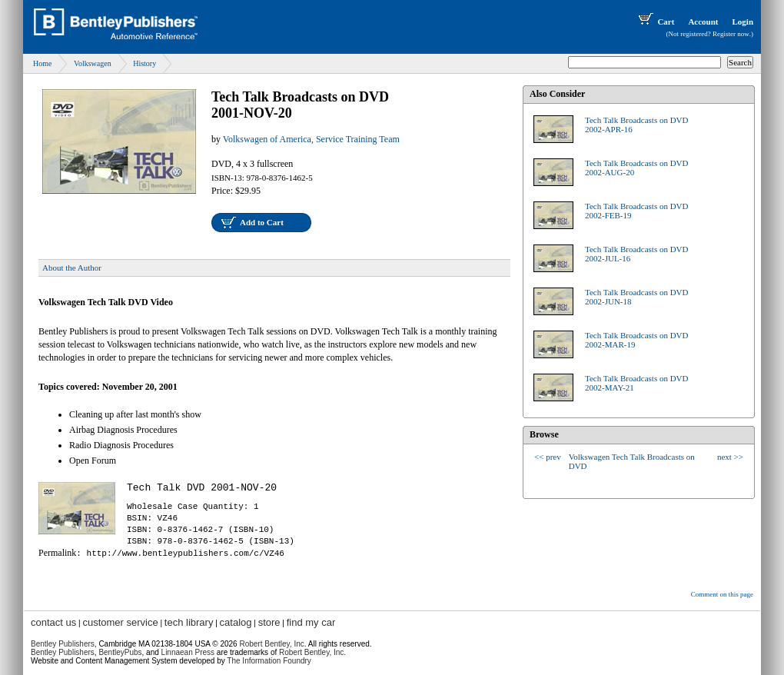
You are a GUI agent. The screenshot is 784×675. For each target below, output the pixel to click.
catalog (236, 622)
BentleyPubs (120, 652)
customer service (120, 622)
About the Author (72, 268)
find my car (311, 622)
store (269, 622)
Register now (731, 34)
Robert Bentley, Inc (271, 644)
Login (742, 22)
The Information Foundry (269, 661)
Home (42, 63)
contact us (53, 622)
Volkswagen (93, 63)
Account (703, 22)
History (145, 63)
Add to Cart (262, 222)
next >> (730, 457)
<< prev (548, 457)
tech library (189, 622)
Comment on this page (722, 594)
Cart (655, 22)
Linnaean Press (188, 652)
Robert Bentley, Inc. (312, 652)
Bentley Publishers (63, 644)
